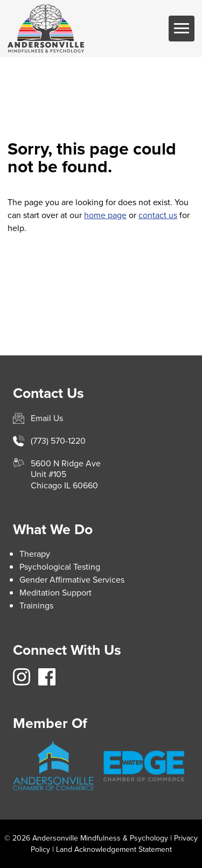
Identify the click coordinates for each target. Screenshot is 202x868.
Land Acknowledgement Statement (114, 849)
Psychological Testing (60, 567)
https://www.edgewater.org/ (144, 766)
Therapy (35, 554)
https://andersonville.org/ (53, 766)
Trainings (36, 605)
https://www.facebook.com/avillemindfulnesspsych (47, 677)
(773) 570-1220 (58, 441)
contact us (158, 215)
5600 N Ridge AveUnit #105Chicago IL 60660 (66, 475)
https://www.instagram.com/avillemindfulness (22, 677)
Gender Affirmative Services (72, 580)
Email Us (47, 418)
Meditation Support (55, 593)
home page (105, 215)
